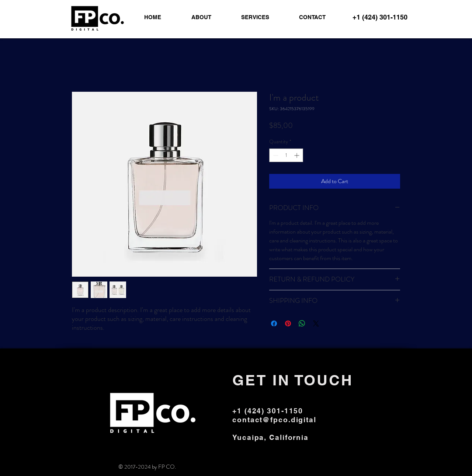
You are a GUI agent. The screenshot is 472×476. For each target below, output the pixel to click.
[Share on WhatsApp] (302, 323)
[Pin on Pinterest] (288, 323)
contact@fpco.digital (274, 420)
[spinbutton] (286, 155)
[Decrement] (275, 155)
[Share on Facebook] (274, 323)
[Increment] (297, 155)
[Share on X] (316, 323)
